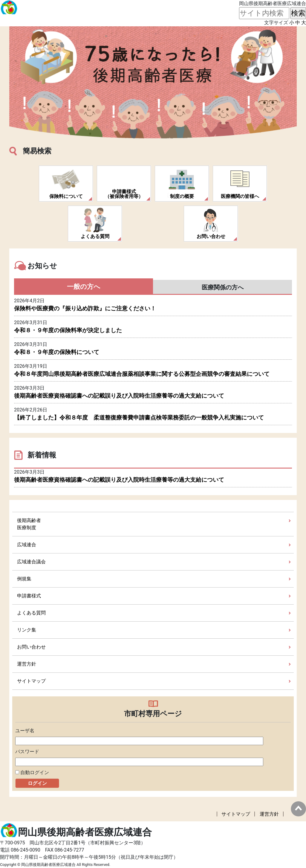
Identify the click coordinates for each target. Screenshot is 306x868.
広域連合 (27, 545)
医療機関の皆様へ (240, 196)
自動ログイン (35, 772)
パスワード (27, 752)
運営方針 (27, 664)
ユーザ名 (25, 731)
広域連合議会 (31, 562)
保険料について (66, 196)
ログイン (37, 783)
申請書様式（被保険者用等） (124, 194)
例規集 (24, 579)
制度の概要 (182, 196)
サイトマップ (31, 681)
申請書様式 (29, 596)
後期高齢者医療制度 (29, 524)
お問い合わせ (211, 236)
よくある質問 (95, 236)
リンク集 (27, 630)
